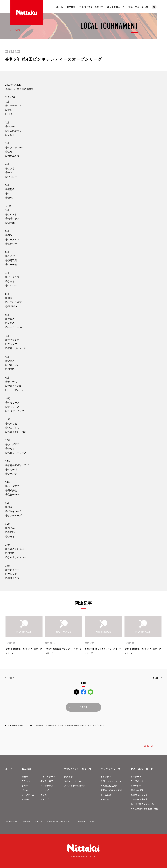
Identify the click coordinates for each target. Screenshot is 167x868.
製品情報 (71, 7)
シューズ (45, 790)
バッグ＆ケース (48, 777)
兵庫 (62, 725)
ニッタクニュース (116, 7)
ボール (25, 790)
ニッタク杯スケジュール (142, 804)
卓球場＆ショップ (139, 795)
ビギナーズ (136, 777)
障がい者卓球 (137, 790)
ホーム (60, 7)
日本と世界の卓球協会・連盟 (144, 809)
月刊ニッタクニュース (111, 781)
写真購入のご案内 (109, 786)
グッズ (44, 795)
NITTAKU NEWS (17, 725)
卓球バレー (136, 786)
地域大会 (105, 799)
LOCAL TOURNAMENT (36, 725)
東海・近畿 (52, 725)
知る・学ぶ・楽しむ (138, 7)
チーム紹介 (106, 795)
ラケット (26, 781)
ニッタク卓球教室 (139, 799)
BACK (17, 30)
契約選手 (68, 777)
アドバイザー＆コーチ (75, 786)
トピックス (106, 777)
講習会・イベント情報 (111, 790)
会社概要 (27, 821)
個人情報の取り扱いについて (59, 821)
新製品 (25, 777)
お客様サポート (12, 821)
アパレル (26, 799)
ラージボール (28, 795)
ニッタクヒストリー (85, 821)
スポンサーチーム (73, 781)
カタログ (45, 799)
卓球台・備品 (47, 781)
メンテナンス (47, 786)
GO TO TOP (149, 746)
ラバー (25, 786)
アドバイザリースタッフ (91, 7)
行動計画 (39, 821)
